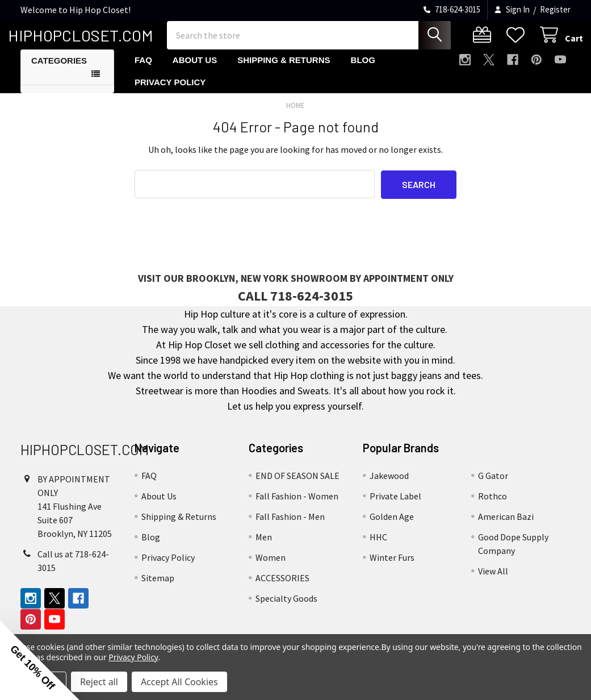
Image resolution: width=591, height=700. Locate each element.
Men (264, 546)
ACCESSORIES (282, 587)
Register (555, 9)
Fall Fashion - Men (290, 526)
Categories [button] (59, 70)
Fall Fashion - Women (297, 505)
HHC (378, 546)
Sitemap (158, 587)
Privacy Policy (170, 91)
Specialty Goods (286, 607)
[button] (40, 660)
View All (493, 580)
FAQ (143, 70)
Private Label (395, 505)
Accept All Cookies (179, 682)
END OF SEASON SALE (297, 485)
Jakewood (389, 485)
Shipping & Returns (284, 70)
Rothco (492, 505)
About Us (195, 70)
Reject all (99, 682)
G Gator (493, 485)
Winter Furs (392, 566)
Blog (363, 70)
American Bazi (506, 526)
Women (271, 566)
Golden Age (392, 526)
